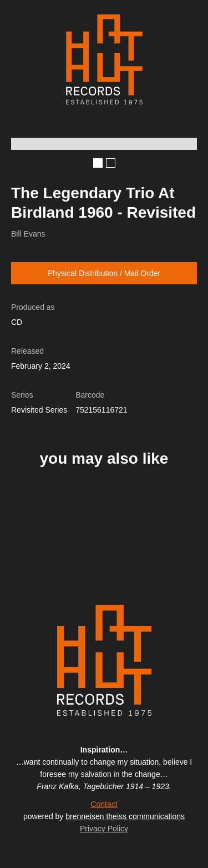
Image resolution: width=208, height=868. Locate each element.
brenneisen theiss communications (125, 816)
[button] (98, 163)
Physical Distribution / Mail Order (104, 273)
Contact (104, 804)
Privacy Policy (104, 829)
